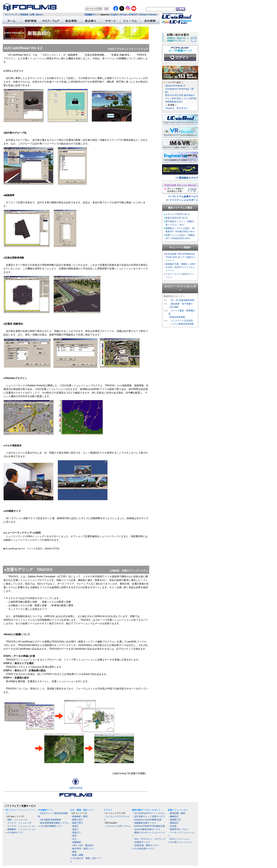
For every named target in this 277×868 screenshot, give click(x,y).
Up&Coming (76, 788)
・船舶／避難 (77, 855)
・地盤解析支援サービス (144, 823)
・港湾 (73, 836)
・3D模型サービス (141, 842)
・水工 (73, 839)
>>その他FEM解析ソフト (50, 826)
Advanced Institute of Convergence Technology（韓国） (179, 89)
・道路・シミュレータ (16, 820)
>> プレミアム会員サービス (183, 196)
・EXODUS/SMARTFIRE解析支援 (148, 826)
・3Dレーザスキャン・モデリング (149, 839)
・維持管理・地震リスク (82, 849)
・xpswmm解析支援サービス (146, 829)
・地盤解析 (76, 842)
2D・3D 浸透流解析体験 (183, 300)
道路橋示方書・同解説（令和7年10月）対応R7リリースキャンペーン (180, 267)
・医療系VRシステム (178, 829)
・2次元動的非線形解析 (50, 820)
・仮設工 (74, 829)
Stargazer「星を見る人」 (177, 108)
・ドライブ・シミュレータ (18, 823)
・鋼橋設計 (173, 816)
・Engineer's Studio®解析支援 (147, 820)
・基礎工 (74, 826)
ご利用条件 (23, 15)
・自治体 (172, 826)
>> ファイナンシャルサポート (182, 200)
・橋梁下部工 (77, 823)
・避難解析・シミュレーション (20, 829)
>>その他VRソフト (14, 832)
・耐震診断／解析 (177, 813)
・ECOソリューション (179, 839)
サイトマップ (11, 15)
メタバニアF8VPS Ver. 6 (177, 214)
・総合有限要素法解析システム (53, 823)
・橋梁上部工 (77, 820)
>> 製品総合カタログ (187, 178)
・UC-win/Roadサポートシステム (148, 813)
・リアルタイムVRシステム (117, 826)
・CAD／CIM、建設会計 (82, 845)
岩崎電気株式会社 (174, 102)
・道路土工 (76, 832)
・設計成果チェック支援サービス (149, 816)
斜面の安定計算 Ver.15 (177, 218)
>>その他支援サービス (143, 849)
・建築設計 (173, 823)
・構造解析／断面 (79, 816)
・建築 (73, 852)
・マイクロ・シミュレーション (20, 826)
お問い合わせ (36, 15)
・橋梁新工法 (174, 820)
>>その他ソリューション (180, 842)
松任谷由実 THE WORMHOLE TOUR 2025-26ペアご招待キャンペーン (180, 257)
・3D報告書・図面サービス (146, 845)
